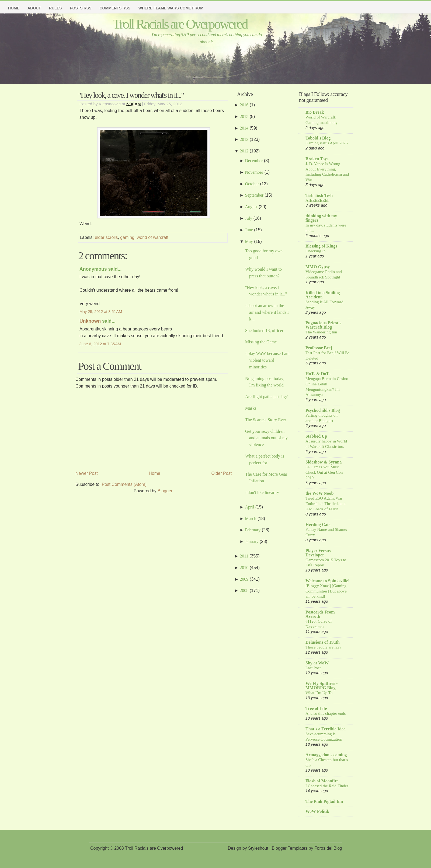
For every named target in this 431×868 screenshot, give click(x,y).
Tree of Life (316, 708)
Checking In (316, 251)
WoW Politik (317, 811)
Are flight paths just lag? (266, 397)
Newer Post (87, 473)
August (251, 207)
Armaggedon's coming (326, 755)
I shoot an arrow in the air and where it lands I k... (267, 312)
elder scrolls (106, 237)
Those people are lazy (323, 647)
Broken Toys (317, 159)
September (254, 195)
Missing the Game (261, 342)
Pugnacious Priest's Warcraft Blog (323, 325)
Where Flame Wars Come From (171, 8)
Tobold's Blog (318, 138)
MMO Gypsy (318, 267)
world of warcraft (153, 237)
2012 (244, 151)
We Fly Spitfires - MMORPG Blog (321, 686)
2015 (244, 116)
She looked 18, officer (264, 331)
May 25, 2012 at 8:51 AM (101, 312)
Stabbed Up (316, 436)
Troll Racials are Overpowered (180, 24)
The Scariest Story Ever (266, 420)
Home (14, 8)
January (252, 541)
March (251, 519)
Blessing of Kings (321, 246)
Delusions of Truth (323, 642)
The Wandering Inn (321, 332)
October (252, 184)
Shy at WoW (317, 663)
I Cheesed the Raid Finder (327, 786)
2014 (244, 128)
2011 (244, 556)
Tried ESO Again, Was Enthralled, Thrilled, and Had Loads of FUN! (326, 503)
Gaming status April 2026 (327, 143)
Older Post (221, 473)
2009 (244, 579)
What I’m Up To (319, 693)
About (34, 8)
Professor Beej (319, 348)
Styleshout (258, 848)
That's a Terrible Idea (326, 729)
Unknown (90, 321)
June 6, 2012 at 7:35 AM (100, 344)
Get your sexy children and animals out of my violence (266, 438)
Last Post (313, 668)
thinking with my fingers (321, 218)
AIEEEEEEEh (317, 200)
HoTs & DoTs (318, 374)
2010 (244, 568)
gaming (127, 237)
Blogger (165, 491)
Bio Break (315, 112)
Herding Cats (318, 524)
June (249, 230)
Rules (55, 8)
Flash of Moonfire (322, 781)
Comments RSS (115, 8)
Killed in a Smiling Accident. (323, 295)
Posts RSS (81, 8)
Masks (251, 408)
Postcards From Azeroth (320, 614)
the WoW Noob (319, 493)
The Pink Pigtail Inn (324, 801)
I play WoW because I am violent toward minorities (267, 360)
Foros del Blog (328, 848)
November (254, 172)
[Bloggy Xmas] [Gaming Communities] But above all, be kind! (326, 591)
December (254, 161)
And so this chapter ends (326, 713)
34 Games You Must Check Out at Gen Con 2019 (324, 472)
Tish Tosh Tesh (319, 195)
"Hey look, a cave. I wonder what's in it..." (131, 95)
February (253, 530)
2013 (244, 139)
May (249, 241)
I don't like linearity (262, 492)
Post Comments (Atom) (124, 484)
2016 (244, 105)
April (249, 507)
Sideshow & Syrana (324, 462)
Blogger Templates (290, 848)
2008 (244, 590)
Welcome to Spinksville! (328, 581)
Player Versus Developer (318, 553)
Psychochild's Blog (323, 410)
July (248, 218)
